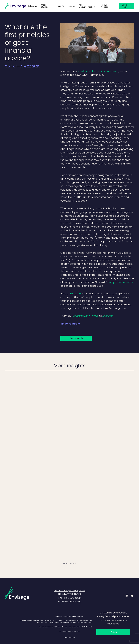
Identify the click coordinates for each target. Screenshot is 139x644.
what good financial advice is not (98, 71)
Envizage (75, 293)
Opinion (11, 66)
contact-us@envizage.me (70, 590)
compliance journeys (120, 282)
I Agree (113, 632)
